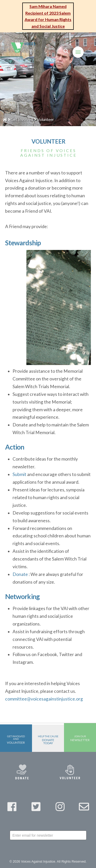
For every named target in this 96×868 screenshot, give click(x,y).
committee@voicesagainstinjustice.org (44, 699)
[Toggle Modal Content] (66, 51)
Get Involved (22, 119)
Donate (20, 574)
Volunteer (45, 119)
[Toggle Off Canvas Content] (78, 52)
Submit (19, 474)
